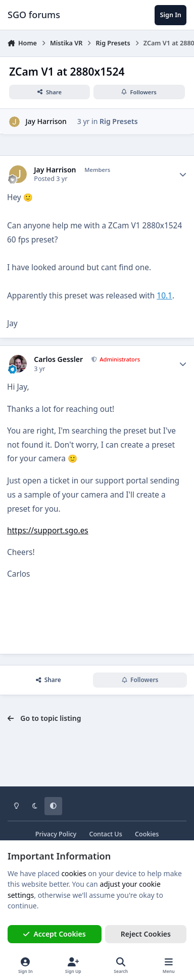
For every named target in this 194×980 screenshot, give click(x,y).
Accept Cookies (55, 934)
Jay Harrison (46, 121)
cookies (74, 873)
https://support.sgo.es (48, 531)
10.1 (164, 296)
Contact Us (105, 834)
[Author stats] (183, 174)
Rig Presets (119, 121)
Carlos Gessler (58, 359)
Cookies (147, 834)
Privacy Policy (56, 834)
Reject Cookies (146, 934)
